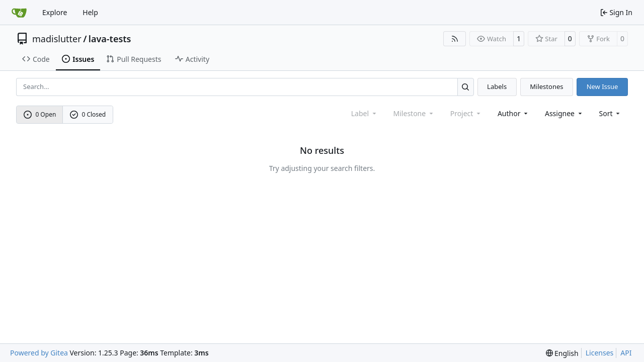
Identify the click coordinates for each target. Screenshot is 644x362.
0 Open (40, 114)
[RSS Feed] (455, 39)
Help (90, 12)
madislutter (57, 39)
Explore (55, 12)
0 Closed (88, 114)
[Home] (19, 13)
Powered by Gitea (39, 353)
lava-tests (110, 39)
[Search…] (466, 87)
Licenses (600, 353)
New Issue (602, 86)
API (626, 353)
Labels (497, 86)
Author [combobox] (513, 113)
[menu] (611, 113)
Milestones (546, 86)
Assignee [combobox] (564, 113)
